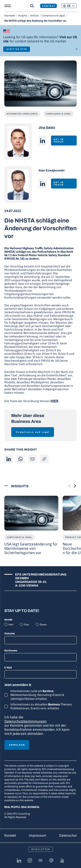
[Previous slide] (69, 486)
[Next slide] (75, 486)
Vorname (10, 633)
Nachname (11, 651)
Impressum (38, 835)
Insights (23, 16)
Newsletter (41, 849)
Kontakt (10, 835)
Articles (34, 16)
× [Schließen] (77, 49)
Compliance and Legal (33, 432)
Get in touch (59, 141)
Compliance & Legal (53, 16)
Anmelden (17, 745)
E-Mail (40, 668)
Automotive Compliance (22, 114)
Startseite (10, 16)
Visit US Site (17, 49)
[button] (69, 6)
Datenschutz (69, 835)
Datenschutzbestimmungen (25, 721)
